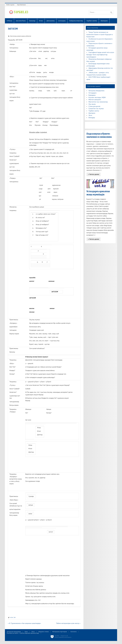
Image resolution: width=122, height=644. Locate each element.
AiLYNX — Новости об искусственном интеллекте (63, 637)
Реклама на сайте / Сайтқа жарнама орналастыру (23, 633)
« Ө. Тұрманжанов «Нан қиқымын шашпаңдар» (24, 623)
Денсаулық (51, 21)
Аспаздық (62, 21)
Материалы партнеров (60, 632)
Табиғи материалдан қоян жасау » (68, 623)
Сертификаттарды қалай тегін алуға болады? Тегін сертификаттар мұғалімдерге (100, 55)
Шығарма (104, 21)
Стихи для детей (94, 106)
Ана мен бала (21, 21)
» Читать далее (94, 174)
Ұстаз (41, 21)
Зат (15, 617)
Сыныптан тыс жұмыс (96, 109)
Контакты (74, 632)
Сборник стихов (43, 632)
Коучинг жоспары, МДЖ (97, 97)
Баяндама (92, 95)
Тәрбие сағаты (92, 21)
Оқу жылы (92, 104)
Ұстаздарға (92, 93)
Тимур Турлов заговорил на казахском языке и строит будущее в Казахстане (100, 35)
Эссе (90, 115)
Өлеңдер (92, 118)
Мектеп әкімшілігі (95, 100)
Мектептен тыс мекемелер (98, 102)
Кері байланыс (21, 5)
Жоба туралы (10, 5)
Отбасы (9, 21)
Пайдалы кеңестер (76, 21)
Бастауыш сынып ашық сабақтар (21, 36)
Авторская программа (14, 632)
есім (12, 617)
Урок (26, 632)
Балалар (32, 21)
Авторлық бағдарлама (96, 91)
